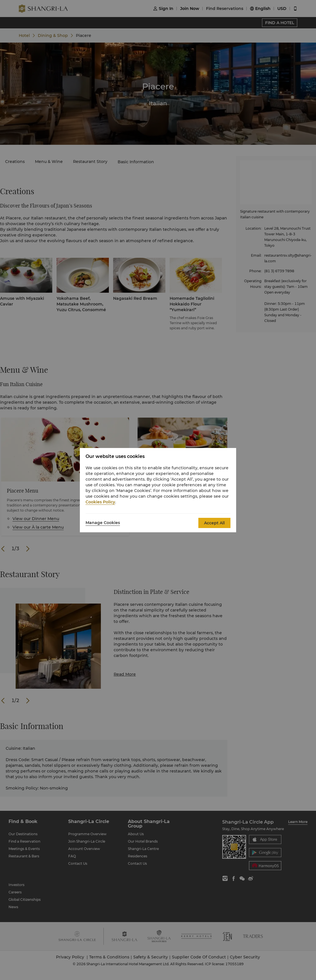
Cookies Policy (100, 502)
